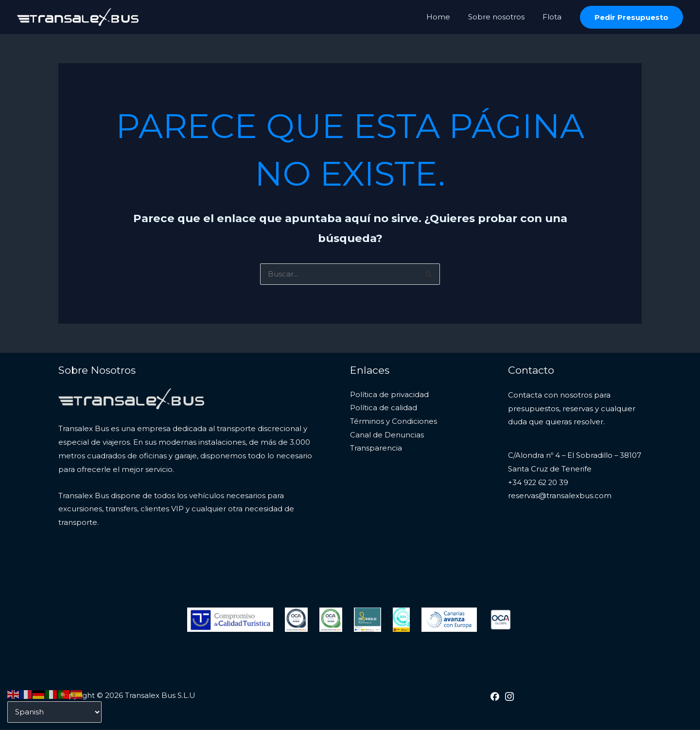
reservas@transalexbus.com (560, 497)
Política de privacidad (389, 395)
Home (446, 17)
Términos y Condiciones (394, 422)
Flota (553, 17)
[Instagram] (509, 697)
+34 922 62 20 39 (539, 483)
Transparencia (376, 449)
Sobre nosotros (501, 17)
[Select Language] (55, 712)
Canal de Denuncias (387, 436)
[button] (631, 17)
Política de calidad (384, 409)
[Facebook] (495, 697)
